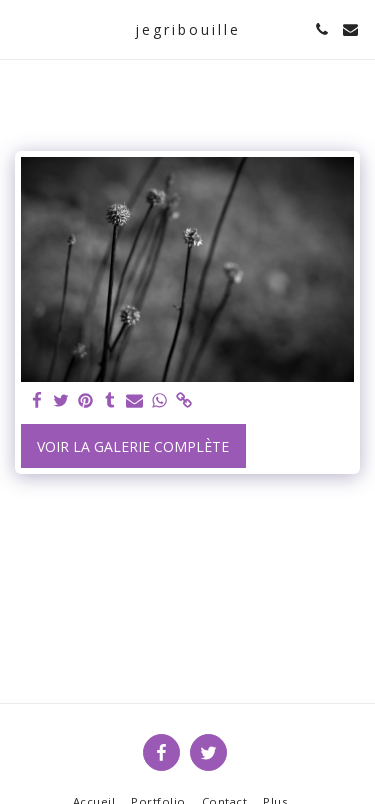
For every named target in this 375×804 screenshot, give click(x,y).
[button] (22, 28)
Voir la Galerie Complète (133, 446)
